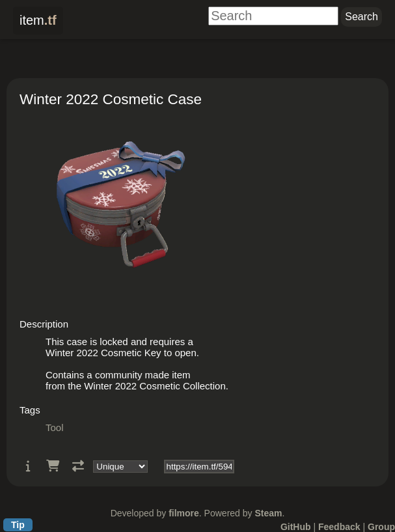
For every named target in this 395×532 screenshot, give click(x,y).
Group (381, 527)
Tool (55, 427)
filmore (184, 513)
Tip (18, 525)
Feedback (339, 527)
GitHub (296, 527)
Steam (268, 513)
